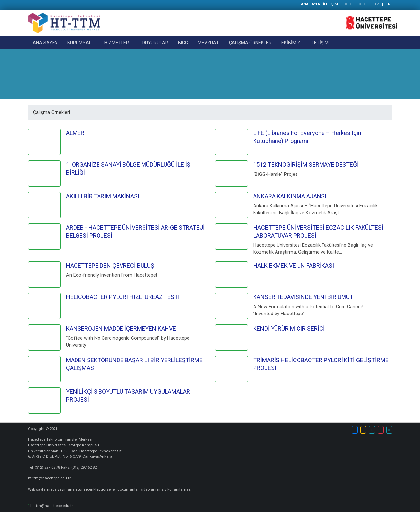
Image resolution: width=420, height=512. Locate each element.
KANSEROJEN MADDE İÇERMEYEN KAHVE (121, 328)
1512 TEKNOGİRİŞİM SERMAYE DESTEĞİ (306, 164)
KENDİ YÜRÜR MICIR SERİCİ (289, 328)
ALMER (75, 133)
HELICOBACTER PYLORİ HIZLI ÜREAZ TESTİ (123, 297)
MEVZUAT (208, 43)
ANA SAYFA (310, 4)
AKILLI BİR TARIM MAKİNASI (103, 196)
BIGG (183, 43)
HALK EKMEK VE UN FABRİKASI (294, 265)
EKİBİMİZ (291, 43)
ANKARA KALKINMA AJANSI (290, 196)
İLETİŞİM (331, 4)
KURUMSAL (79, 43)
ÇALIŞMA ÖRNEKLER (250, 43)
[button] (355, 430)
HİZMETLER (117, 43)
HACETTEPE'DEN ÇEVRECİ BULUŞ (110, 265)
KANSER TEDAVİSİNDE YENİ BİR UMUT (303, 297)
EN (388, 4)
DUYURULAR (155, 43)
